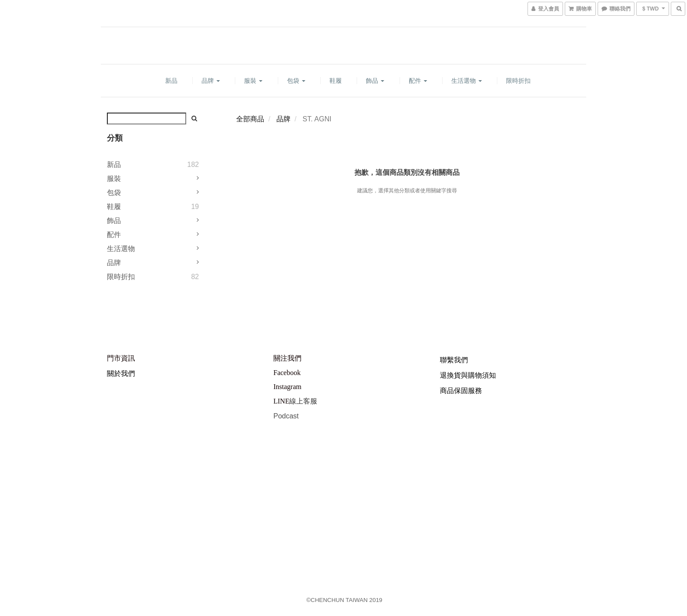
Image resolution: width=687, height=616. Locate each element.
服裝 (253, 81)
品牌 (211, 81)
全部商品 (250, 119)
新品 (171, 81)
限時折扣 (518, 81)
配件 (418, 81)
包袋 (296, 81)
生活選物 (467, 81)
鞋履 (336, 81)
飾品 (375, 81)
